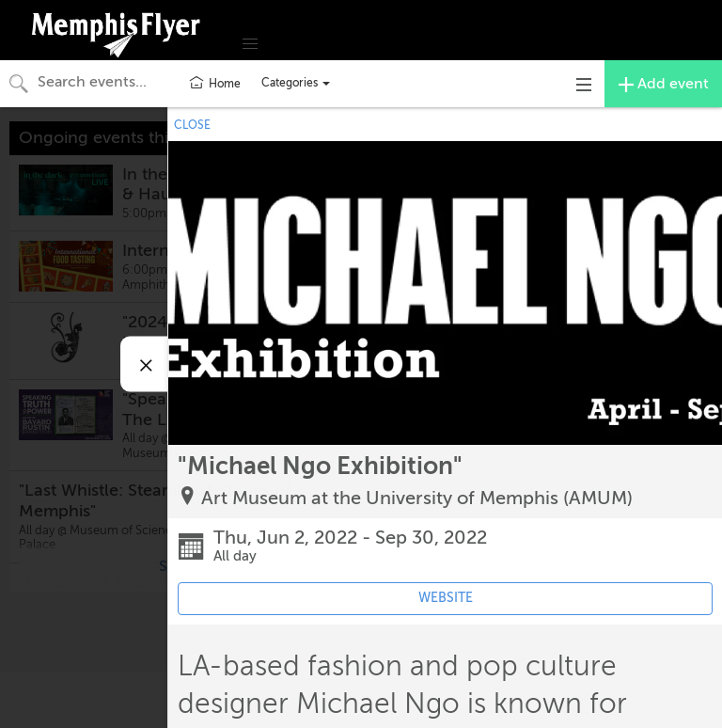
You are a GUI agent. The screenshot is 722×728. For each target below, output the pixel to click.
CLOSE (192, 125)
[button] (250, 44)
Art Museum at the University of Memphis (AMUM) (417, 498)
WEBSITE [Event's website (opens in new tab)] (446, 598)
